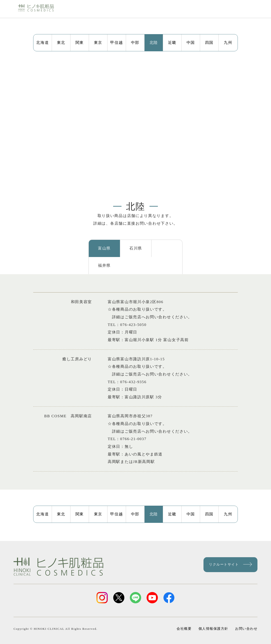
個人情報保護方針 (213, 623)
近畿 (172, 43)
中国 (191, 43)
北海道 (42, 43)
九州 (228, 43)
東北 (61, 43)
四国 (209, 43)
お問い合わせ (244, 623)
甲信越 (117, 43)
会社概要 (186, 623)
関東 (80, 43)
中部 (135, 43)
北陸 (154, 43)
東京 (98, 43)
